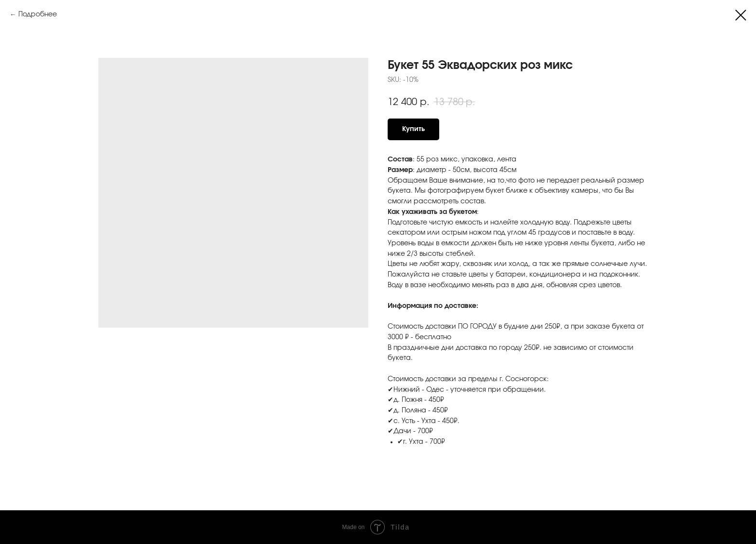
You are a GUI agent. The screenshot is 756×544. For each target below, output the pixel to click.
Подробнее (38, 14)
